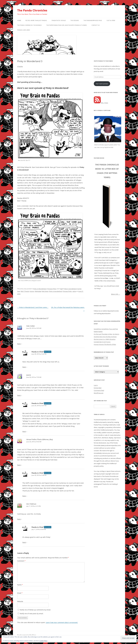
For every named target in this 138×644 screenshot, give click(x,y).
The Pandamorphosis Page (93, 20)
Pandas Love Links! (24, 30)
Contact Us (96, 25)
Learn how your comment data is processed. (62, 622)
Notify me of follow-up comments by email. (35, 610)
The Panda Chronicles (32, 10)
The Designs (75, 20)
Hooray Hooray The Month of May (105, 344)
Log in (96, 385)
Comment (21, 561)
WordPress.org (99, 393)
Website (20, 601)
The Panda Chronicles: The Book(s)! (29, 25)
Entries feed (98, 388)
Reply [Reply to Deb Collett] (19, 344)
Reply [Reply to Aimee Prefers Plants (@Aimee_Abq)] (19, 465)
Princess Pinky (52, 289)
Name (20, 585)
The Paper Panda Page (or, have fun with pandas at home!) (67, 25)
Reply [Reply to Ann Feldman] (19, 519)
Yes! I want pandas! (102, 84)
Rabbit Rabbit (98, 332)
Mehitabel (38, 291)
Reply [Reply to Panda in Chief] (24, 367)
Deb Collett (31, 326)
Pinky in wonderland (55, 291)
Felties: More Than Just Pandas (36, 20)
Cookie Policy (43, 641)
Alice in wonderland (70, 289)
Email (20, 593)
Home (19, 20)
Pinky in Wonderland (40, 289)
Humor (32, 291)
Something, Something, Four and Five (106, 329)
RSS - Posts (101, 103)
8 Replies (20, 66)
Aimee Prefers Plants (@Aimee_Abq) (40, 439)
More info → (116, 294)
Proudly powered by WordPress (27, 635)
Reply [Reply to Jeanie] (19, 395)
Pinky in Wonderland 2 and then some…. (33, 307)
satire (74, 291)
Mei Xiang (45, 291)
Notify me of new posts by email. (32, 614)
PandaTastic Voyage (59, 20)
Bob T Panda (25, 291)
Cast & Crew (111, 20)
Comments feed (99, 390)
